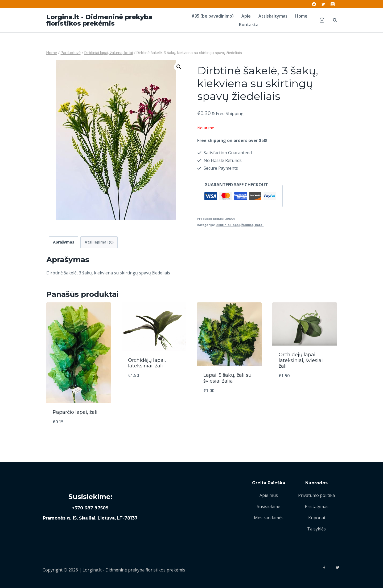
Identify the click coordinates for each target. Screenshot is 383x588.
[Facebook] (314, 4)
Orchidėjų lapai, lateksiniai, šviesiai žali (301, 360)
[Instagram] (333, 4)
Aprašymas (64, 242)
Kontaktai (249, 25)
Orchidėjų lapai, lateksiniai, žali (147, 363)
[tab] (64, 242)
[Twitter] (323, 4)
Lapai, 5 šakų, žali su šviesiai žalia (227, 378)
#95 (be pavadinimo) (213, 16)
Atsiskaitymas (273, 16)
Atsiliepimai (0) (99, 242)
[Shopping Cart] (322, 20)
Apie (246, 16)
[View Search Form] (332, 20)
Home (301, 16)
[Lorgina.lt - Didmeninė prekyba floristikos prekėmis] (114, 20)
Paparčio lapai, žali (75, 412)
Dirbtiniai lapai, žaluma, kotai (240, 225)
